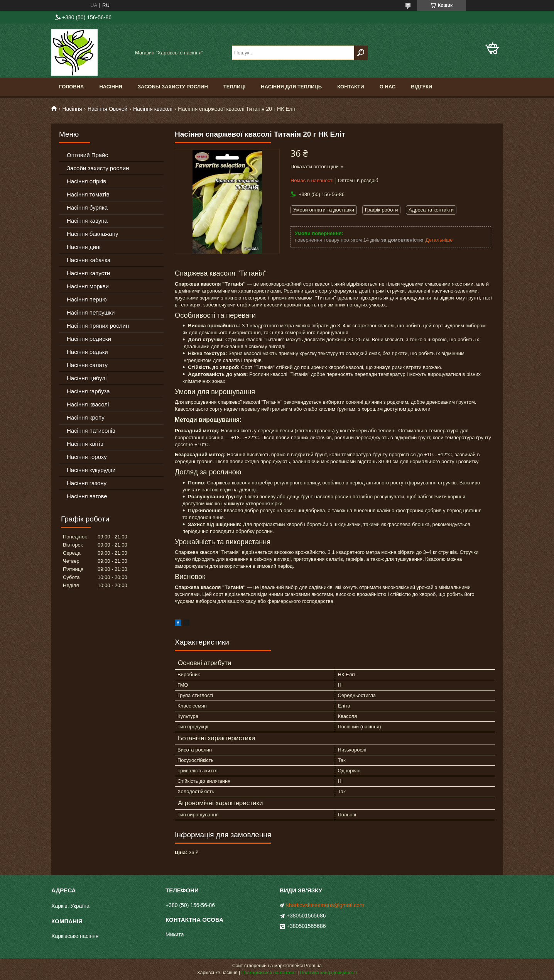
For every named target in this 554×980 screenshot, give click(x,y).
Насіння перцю (87, 299)
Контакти (351, 87)
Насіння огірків (86, 181)
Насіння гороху (87, 457)
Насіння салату (87, 365)
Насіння (111, 87)
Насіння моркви (88, 286)
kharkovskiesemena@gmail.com (325, 905)
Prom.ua (313, 966)
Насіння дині (84, 247)
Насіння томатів (88, 194)
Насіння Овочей (108, 109)
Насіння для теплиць (291, 87)
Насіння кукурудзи (91, 470)
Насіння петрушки (91, 312)
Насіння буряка (87, 207)
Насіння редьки (87, 352)
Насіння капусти (88, 273)
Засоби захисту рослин (98, 168)
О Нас (388, 87)
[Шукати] (361, 53)
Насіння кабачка (89, 260)
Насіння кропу (86, 417)
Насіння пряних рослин (98, 326)
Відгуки (421, 87)
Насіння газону (87, 483)
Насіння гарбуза (88, 391)
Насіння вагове (87, 496)
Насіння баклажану (92, 234)
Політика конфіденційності (329, 973)
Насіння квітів (85, 444)
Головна (71, 87)
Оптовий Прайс (87, 155)
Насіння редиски (89, 339)
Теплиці (235, 87)
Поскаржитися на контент (269, 973)
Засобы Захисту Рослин (173, 87)
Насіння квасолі (153, 109)
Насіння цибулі (87, 378)
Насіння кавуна (87, 221)
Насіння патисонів (91, 431)
